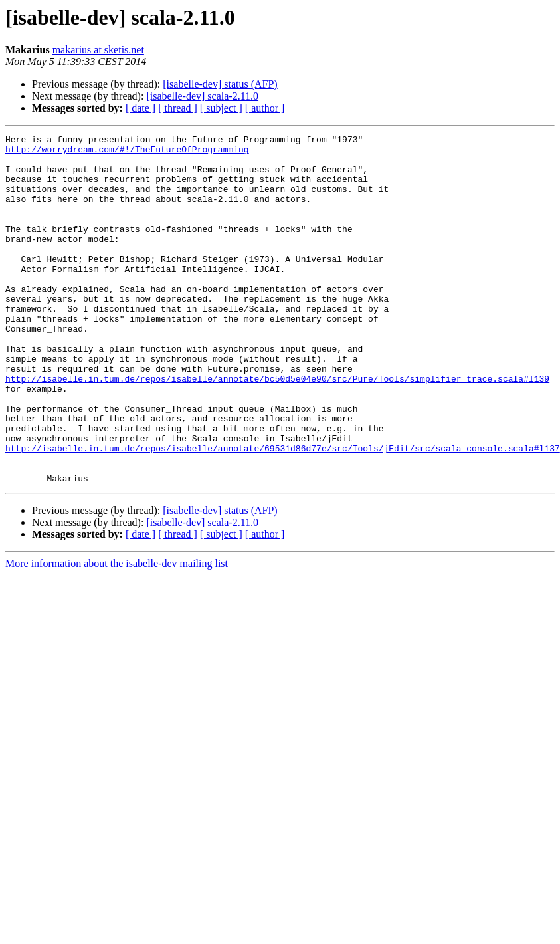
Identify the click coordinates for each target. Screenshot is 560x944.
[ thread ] (178, 108)
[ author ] (265, 108)
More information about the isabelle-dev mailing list (117, 633)
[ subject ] (221, 108)
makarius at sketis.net (98, 50)
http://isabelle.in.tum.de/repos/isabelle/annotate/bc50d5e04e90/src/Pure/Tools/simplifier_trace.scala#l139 (277, 428)
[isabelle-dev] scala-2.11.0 (202, 96)
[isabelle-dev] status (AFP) (220, 84)
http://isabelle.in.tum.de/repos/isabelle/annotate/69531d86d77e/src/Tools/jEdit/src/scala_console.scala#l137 (283, 512)
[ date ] (140, 108)
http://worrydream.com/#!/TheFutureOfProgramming (127, 153)
